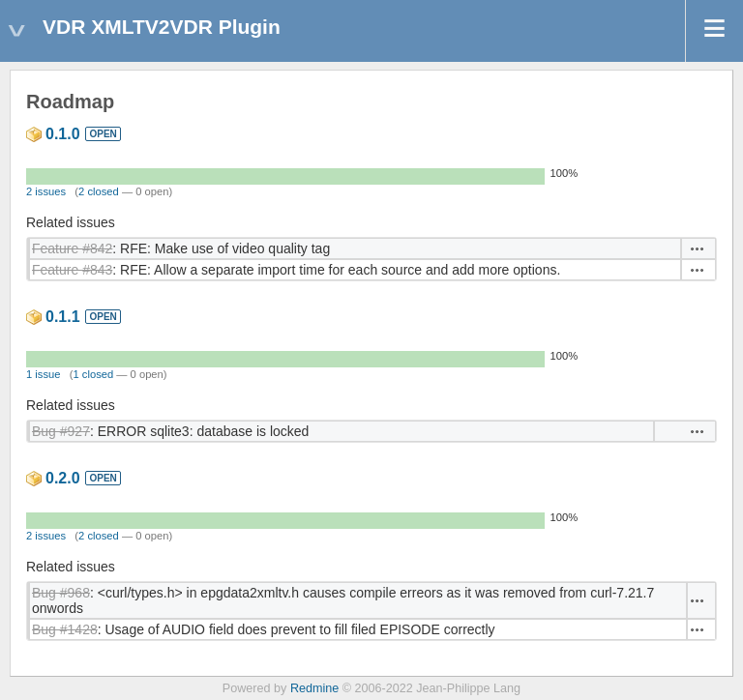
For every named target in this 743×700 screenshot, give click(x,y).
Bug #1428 (65, 629)
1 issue (43, 374)
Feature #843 (72, 270)
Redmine (314, 688)
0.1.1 (63, 317)
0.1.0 (63, 134)
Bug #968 (61, 593)
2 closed (99, 191)
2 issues (46, 191)
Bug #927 (61, 431)
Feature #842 (72, 248)
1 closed (94, 374)
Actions (698, 248)
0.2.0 (63, 478)
